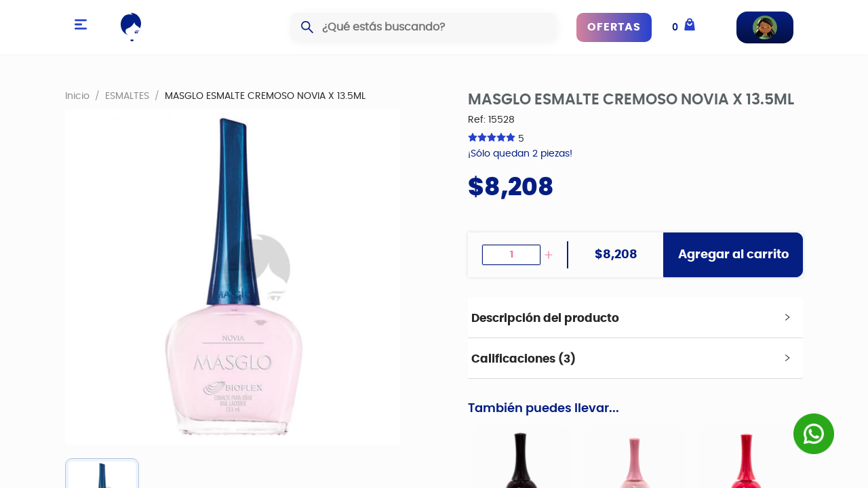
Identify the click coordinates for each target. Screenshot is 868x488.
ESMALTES (127, 96)
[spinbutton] (511, 255)
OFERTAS (614, 27)
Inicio (77, 96)
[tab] (635, 318)
